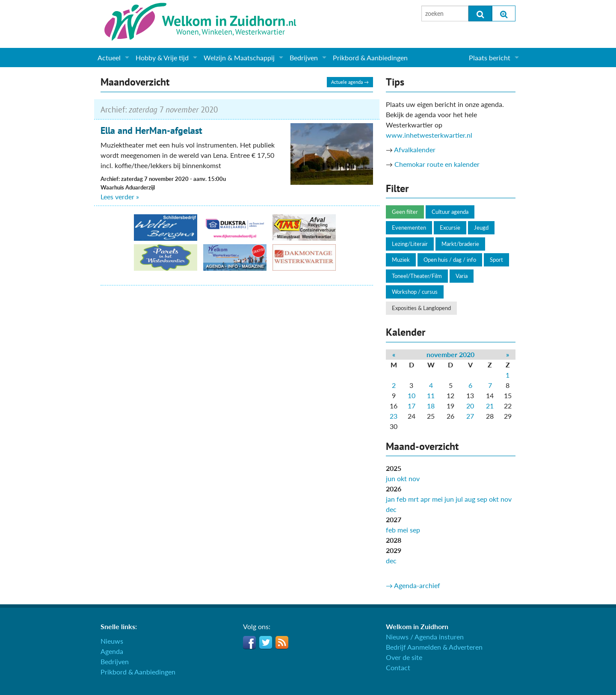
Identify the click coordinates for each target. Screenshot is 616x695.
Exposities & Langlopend (421, 308)
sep (482, 499)
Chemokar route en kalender (437, 164)
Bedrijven (304, 58)
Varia (462, 276)
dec (391, 509)
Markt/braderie (460, 244)
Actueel (109, 58)
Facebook (249, 642)
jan (390, 499)
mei (437, 499)
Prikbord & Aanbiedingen (370, 58)
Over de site (404, 657)
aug (470, 499)
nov (414, 478)
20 (470, 406)
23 (394, 416)
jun (391, 478)
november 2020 (450, 354)
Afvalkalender (415, 149)
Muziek (401, 260)
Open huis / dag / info (450, 260)
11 (431, 395)
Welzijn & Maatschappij (239, 58)
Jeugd (481, 228)
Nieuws (112, 641)
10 (412, 395)
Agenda (112, 651)
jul (459, 499)
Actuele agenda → (350, 82)
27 (470, 416)
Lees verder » (120, 197)
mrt (413, 499)
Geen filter (405, 212)
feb (401, 499)
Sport (496, 260)
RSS (282, 642)
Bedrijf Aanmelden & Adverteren (434, 647)
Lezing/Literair (410, 244)
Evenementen (409, 228)
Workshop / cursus (415, 292)
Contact (398, 667)
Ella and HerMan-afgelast (151, 130)
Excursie (450, 228)
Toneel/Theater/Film (417, 276)
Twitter (266, 642)
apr (425, 499)
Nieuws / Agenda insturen (425, 637)
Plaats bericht (490, 58)
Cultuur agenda (450, 212)
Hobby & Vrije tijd (162, 58)
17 (412, 406)
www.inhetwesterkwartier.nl (429, 135)
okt (402, 478)
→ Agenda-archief (413, 585)
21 (490, 406)
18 (431, 406)
